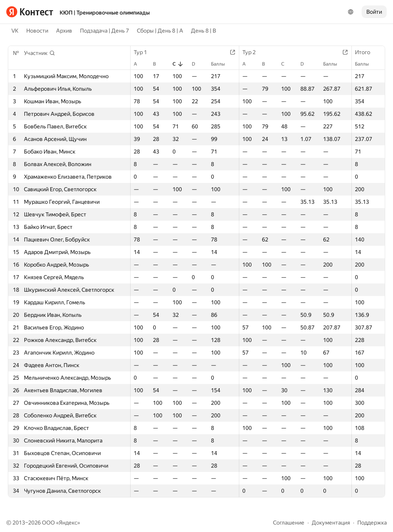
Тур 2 (253, 52)
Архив (64, 31)
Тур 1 (144, 52)
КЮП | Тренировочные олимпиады (105, 13)
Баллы (222, 64)
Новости (37, 31)
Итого (367, 52)
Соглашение (289, 523)
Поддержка (372, 523)
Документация (331, 523)
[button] (40, 53)
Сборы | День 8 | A (160, 31)
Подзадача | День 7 (105, 31)
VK (15, 31)
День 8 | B (204, 31)
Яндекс (68, 523)
